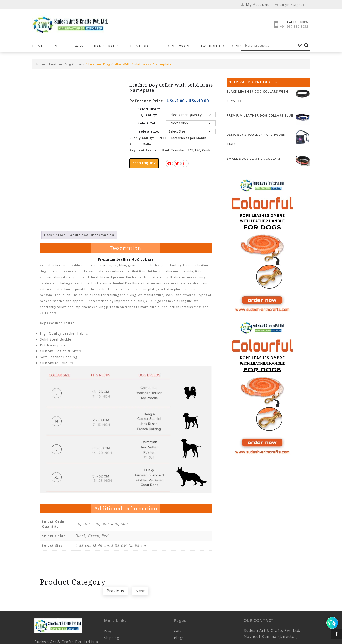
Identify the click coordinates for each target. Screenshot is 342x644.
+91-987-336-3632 (294, 26)
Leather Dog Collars (67, 64)
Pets (58, 46)
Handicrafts (107, 46)
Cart (178, 640)
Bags (78, 46)
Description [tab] (55, 244)
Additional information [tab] (92, 244)
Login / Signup (290, 5)
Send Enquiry (144, 163)
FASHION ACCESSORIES (222, 46)
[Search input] (270, 45)
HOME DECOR (142, 46)
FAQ (108, 640)
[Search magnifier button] (306, 45)
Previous (115, 600)
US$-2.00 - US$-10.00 (188, 101)
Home (38, 46)
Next (140, 600)
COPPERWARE (178, 46)
